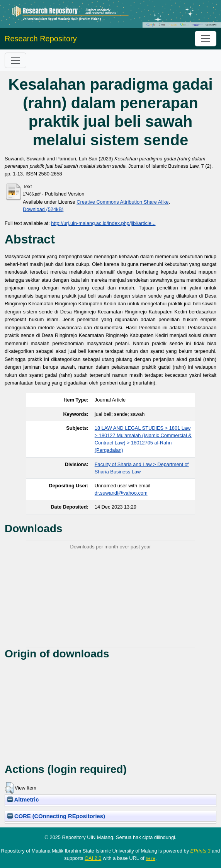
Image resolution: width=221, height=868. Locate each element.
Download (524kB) (43, 209)
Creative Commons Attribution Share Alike (122, 202)
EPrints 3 (201, 851)
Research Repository (41, 39)
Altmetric (23, 800)
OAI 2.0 (93, 858)
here (150, 858)
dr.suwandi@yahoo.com (121, 493)
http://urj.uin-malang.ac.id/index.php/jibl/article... (103, 223)
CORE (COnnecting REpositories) (56, 816)
